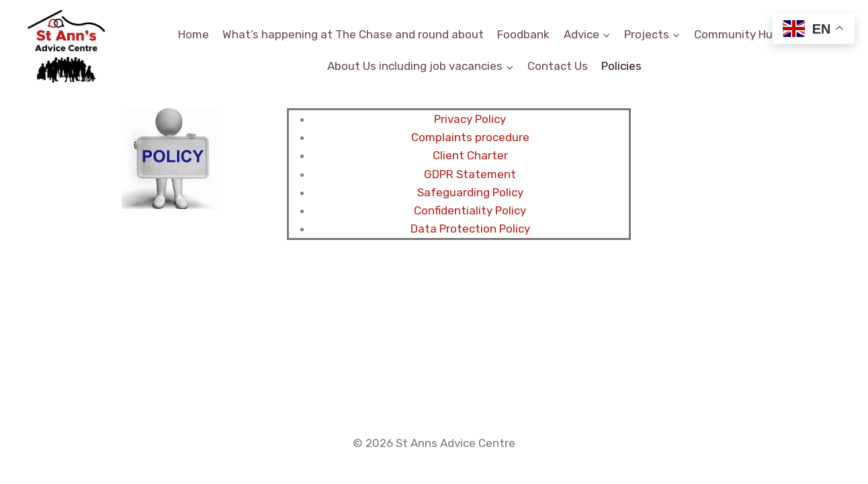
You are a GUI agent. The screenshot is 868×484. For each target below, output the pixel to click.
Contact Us (558, 66)
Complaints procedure (470, 137)
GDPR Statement (470, 174)
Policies (621, 66)
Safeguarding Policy (470, 192)
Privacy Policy (470, 119)
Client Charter (470, 155)
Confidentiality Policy (470, 210)
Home (193, 34)
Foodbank (523, 34)
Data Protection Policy (470, 229)
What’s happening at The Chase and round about (353, 34)
